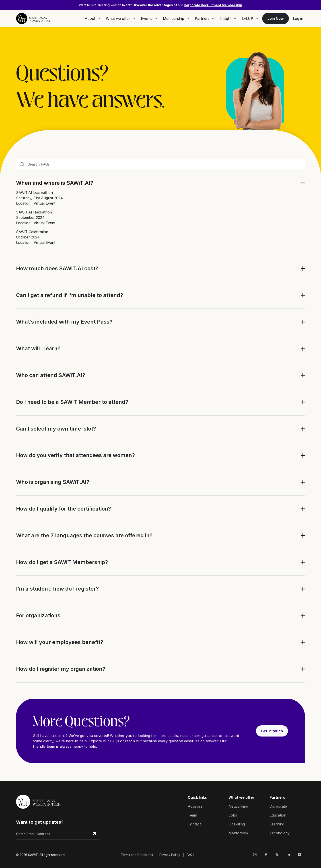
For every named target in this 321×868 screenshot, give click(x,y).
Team (192, 815)
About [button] (92, 18)
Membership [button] (176, 18)
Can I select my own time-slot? (56, 429)
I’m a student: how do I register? (57, 589)
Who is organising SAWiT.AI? (53, 482)
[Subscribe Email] (94, 834)
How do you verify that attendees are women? (75, 455)
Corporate (278, 806)
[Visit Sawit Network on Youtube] (299, 855)
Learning (277, 824)
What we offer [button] (120, 18)
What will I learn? (38, 349)
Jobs (233, 815)
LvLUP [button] (250, 18)
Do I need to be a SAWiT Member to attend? (72, 402)
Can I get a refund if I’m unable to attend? (70, 295)
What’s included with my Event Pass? (64, 322)
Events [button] (149, 18)
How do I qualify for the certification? (64, 509)
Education (278, 815)
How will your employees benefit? (60, 642)
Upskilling (237, 824)
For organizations (38, 616)
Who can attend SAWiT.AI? (51, 375)
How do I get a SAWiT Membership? (62, 562)
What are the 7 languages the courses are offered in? (84, 536)
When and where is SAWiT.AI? (55, 183)
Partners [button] (205, 18)
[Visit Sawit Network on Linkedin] (288, 855)
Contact (194, 824)
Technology (280, 833)
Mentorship (238, 833)
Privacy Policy (170, 855)
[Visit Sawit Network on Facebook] (266, 855)
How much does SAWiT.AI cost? (57, 269)
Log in (298, 18)
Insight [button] (228, 18)
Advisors (195, 806)
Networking (238, 806)
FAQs (190, 855)
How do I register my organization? (61, 669)
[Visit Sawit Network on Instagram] (256, 855)
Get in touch (272, 731)
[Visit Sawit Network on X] (277, 855)
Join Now (276, 18)
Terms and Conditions (137, 855)
